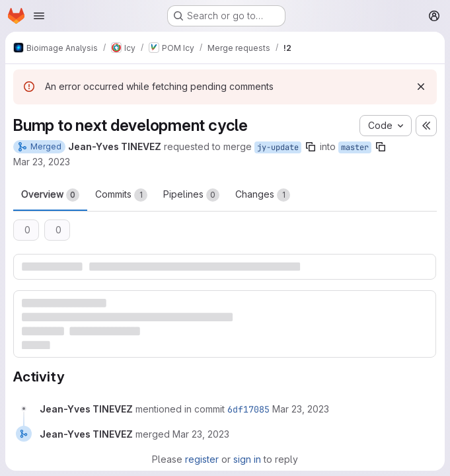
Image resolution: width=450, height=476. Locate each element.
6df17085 (248, 409)
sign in (247, 459)
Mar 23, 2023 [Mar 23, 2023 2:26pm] (42, 162)
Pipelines (191, 195)
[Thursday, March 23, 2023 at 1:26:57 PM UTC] (301, 409)
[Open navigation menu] (39, 16)
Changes (263, 195)
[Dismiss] (421, 87)
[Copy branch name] (311, 147)
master (355, 147)
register (202, 459)
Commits (121, 195)
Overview (50, 195)
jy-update (278, 147)
